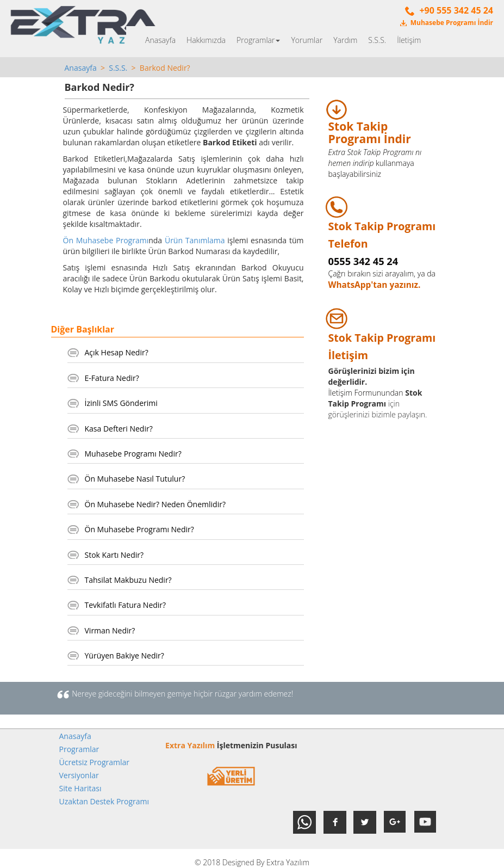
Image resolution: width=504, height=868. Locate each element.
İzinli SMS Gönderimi (121, 403)
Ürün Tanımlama (195, 240)
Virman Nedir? (110, 630)
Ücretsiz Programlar (95, 762)
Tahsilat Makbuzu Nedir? (128, 580)
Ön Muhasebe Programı (106, 240)
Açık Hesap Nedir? (117, 352)
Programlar (258, 40)
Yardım (345, 40)
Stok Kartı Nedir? (114, 555)
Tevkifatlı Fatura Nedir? (126, 605)
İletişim (409, 40)
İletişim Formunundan (366, 393)
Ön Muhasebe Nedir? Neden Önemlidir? (155, 504)
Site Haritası (80, 788)
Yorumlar (307, 40)
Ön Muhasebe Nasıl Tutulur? (135, 479)
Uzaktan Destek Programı (104, 801)
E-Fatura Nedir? (112, 378)
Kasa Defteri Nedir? (119, 429)
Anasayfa (160, 40)
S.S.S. (377, 40)
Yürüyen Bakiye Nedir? (125, 655)
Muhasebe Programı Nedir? (133, 454)
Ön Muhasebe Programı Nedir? (139, 529)
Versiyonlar (79, 775)
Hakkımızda (206, 40)
